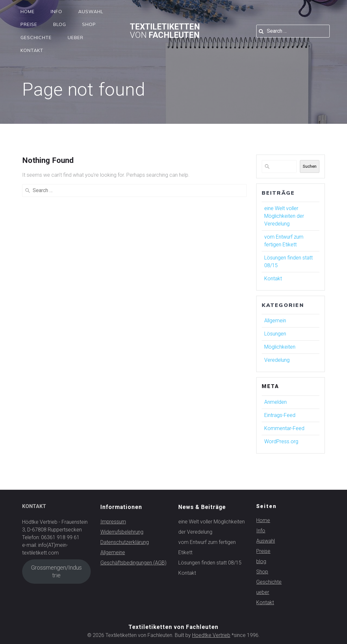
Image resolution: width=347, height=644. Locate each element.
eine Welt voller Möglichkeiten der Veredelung (284, 216)
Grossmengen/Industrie (56, 571)
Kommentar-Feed (284, 428)
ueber (76, 38)
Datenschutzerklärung (125, 542)
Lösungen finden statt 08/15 (210, 563)
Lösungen (275, 334)
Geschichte (36, 38)
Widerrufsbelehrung (122, 532)
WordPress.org (281, 441)
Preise (29, 24)
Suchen (310, 166)
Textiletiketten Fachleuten (165, 31)
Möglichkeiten (280, 347)
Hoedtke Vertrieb (211, 635)
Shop (89, 24)
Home (28, 12)
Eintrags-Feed (280, 415)
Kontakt (32, 50)
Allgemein (275, 321)
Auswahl (91, 12)
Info (56, 12)
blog (60, 24)
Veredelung (277, 360)
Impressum (113, 522)
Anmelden (275, 402)
